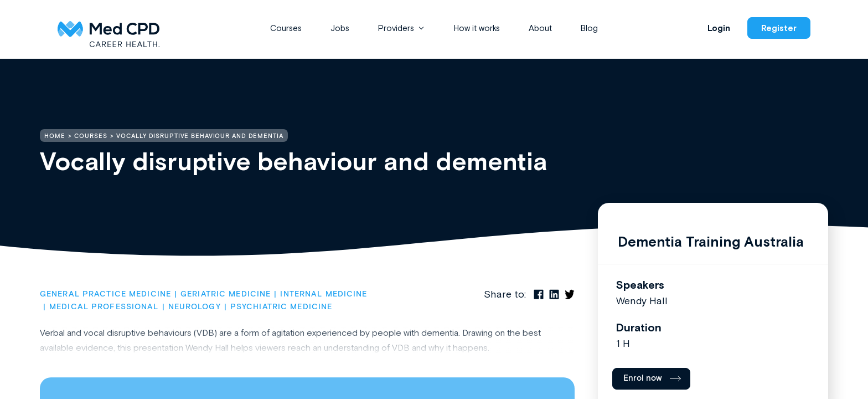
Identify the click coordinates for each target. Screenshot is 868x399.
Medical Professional (104, 307)
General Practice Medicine (105, 294)
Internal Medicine (324, 294)
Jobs (340, 28)
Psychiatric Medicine (281, 307)
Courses (286, 28)
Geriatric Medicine (226, 294)
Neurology (195, 307)
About (540, 28)
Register (779, 28)
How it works (477, 28)
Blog (589, 28)
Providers (396, 28)
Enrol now (643, 378)
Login (719, 28)
